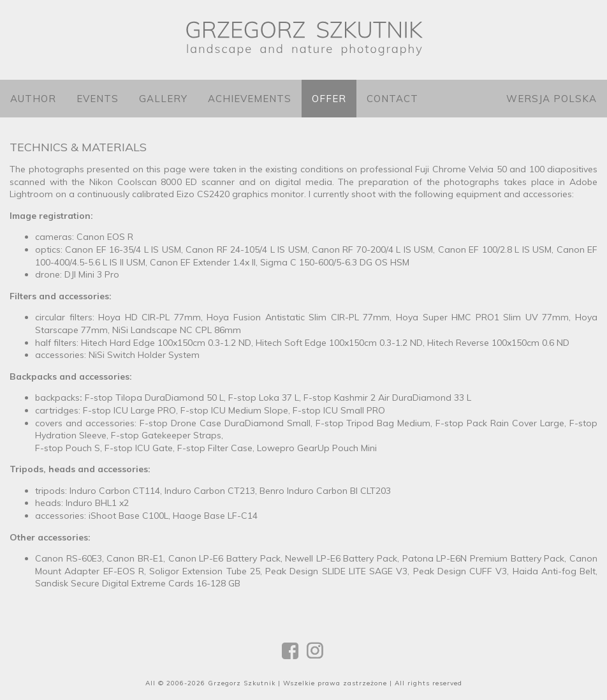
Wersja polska (552, 99)
